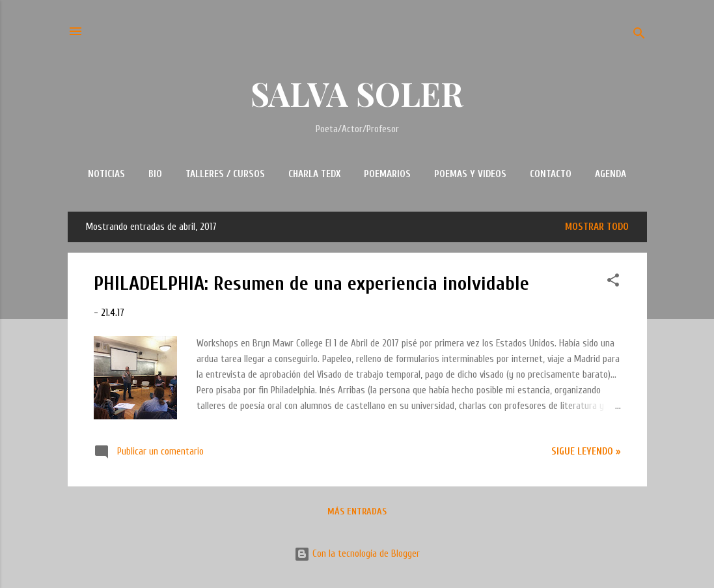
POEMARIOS (387, 174)
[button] (613, 283)
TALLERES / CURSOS (225, 174)
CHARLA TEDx (314, 174)
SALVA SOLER (357, 93)
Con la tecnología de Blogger (357, 554)
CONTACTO (551, 174)
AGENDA (611, 174)
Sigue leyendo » (586, 452)
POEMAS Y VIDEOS (470, 174)
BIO (155, 174)
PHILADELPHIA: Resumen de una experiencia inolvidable (311, 284)
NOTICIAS (106, 174)
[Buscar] (639, 35)
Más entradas (357, 511)
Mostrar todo (597, 227)
